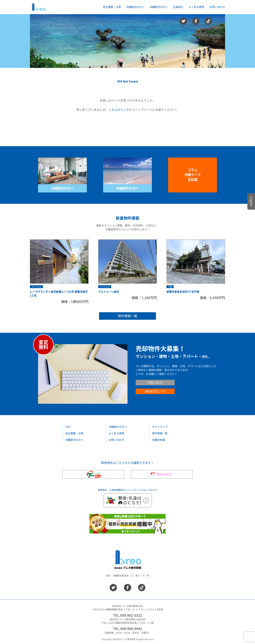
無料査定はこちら (155, 391)
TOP (68, 427)
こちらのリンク (119, 110)
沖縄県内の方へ (62, 188)
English (251, 201)
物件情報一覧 (127, 316)
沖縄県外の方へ (127, 188)
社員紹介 (178, 7)
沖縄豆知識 (158, 440)
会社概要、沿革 (74, 433)
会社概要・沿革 (112, 7)
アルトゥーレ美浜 (109, 292)
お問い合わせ (217, 7)
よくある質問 (196, 7)
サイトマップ (160, 427)
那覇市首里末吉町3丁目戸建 (183, 292)
